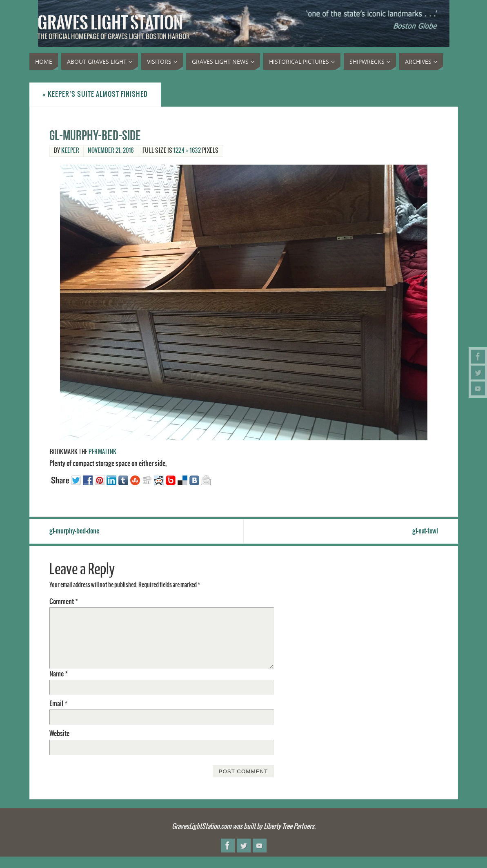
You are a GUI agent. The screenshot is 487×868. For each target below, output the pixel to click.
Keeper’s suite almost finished (95, 94)
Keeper (70, 151)
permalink (103, 452)
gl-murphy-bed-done (74, 531)
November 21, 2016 (111, 151)
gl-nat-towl (425, 531)
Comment (64, 602)
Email (58, 704)
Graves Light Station (110, 23)
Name (59, 674)
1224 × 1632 (187, 151)
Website (59, 734)
